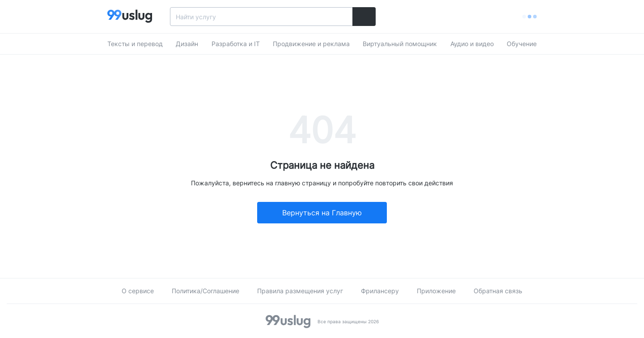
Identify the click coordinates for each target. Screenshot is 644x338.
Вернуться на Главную (322, 213)
